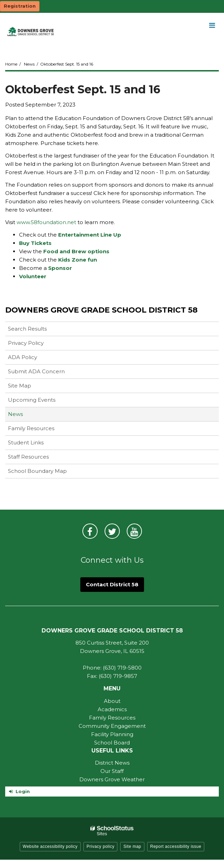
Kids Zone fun (78, 260)
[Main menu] (212, 25)
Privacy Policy (26, 343)
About (112, 701)
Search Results (27, 329)
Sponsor (60, 268)
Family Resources (31, 428)
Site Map (20, 386)
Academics (112, 709)
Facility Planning (112, 734)
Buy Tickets (35, 243)
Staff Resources (28, 457)
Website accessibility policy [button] (50, 846)
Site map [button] (132, 846)
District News (112, 763)
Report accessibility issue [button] (176, 846)
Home (11, 64)
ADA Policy (23, 357)
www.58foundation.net (47, 222)
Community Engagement (112, 726)
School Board (112, 743)
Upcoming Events (32, 400)
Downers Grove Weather (112, 779)
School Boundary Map (37, 471)
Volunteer (33, 276)
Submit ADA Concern (36, 371)
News (29, 64)
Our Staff (112, 771)
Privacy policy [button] (100, 846)
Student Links (26, 442)
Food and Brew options (76, 251)
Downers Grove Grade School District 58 (101, 310)
